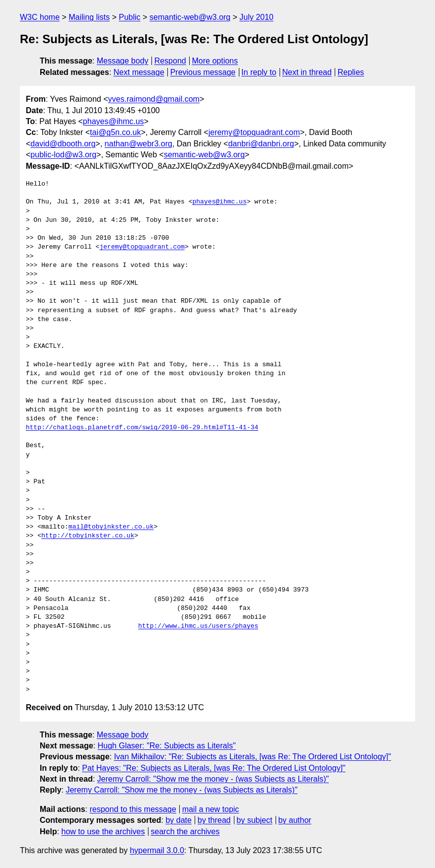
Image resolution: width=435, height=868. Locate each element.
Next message (139, 72)
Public (130, 17)
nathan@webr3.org (139, 144)
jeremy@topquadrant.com (254, 132)
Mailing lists (89, 17)
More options (215, 61)
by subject (254, 820)
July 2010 (256, 17)
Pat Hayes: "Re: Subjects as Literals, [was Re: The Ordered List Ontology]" (214, 768)
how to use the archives (103, 832)
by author (295, 820)
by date (178, 820)
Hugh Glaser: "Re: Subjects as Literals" (167, 746)
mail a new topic (211, 809)
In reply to (259, 72)
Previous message (203, 72)
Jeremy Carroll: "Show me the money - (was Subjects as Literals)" (213, 779)
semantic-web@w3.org (190, 17)
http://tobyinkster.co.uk (88, 536)
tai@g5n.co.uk (115, 132)
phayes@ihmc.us (113, 121)
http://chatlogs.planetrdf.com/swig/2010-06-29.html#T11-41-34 (142, 428)
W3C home (40, 17)
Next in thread (307, 72)
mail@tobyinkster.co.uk (111, 527)
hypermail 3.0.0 (157, 850)
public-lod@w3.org (63, 155)
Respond (170, 61)
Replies (351, 72)
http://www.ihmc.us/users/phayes (198, 626)
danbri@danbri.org (261, 144)
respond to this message (133, 809)
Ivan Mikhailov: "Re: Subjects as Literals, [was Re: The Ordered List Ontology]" (252, 757)
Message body (123, 61)
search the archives (185, 832)
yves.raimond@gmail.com (154, 99)
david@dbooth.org (63, 144)
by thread (214, 820)
